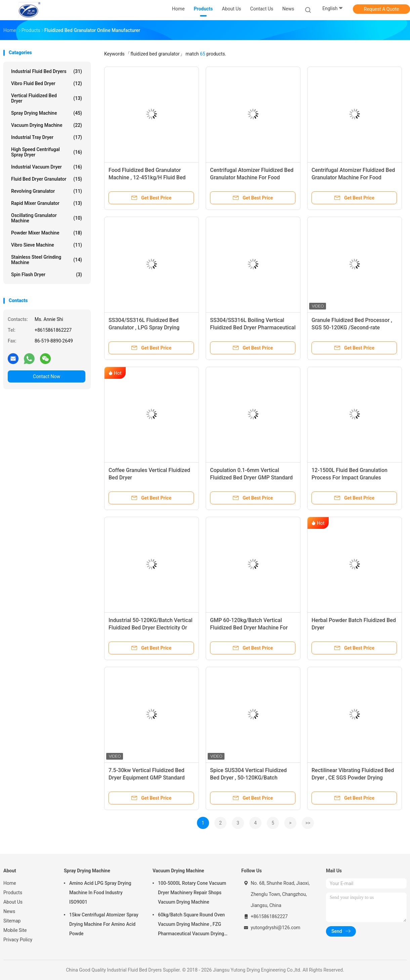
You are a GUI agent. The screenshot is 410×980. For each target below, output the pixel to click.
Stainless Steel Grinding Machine (47, 260)
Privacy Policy (18, 940)
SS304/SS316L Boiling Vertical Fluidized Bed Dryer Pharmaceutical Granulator (253, 328)
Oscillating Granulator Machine (47, 218)
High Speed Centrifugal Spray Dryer (47, 152)
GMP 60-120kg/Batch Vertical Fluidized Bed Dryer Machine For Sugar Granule (249, 628)
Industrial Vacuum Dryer (47, 167)
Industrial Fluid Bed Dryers (47, 71)
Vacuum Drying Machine (47, 125)
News (9, 911)
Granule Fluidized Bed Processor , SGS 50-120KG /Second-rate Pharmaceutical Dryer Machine (352, 328)
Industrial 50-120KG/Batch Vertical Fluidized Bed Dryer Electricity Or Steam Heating (151, 628)
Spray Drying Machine (47, 113)
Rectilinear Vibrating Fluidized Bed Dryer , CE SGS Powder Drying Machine (353, 778)
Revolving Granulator (47, 191)
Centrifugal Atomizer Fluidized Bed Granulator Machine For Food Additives (252, 177)
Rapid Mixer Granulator (47, 203)
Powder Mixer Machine (47, 233)
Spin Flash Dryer (47, 275)
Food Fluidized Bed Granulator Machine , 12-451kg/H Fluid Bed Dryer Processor (147, 177)
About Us (13, 902)
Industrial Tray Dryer (47, 137)
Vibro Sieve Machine (47, 245)
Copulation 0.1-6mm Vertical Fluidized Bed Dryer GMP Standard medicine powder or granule (251, 478)
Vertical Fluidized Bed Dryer (47, 98)
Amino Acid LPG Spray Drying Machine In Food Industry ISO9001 (100, 893)
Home (10, 883)
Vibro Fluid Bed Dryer (47, 83)
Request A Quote (381, 9)
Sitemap (12, 921)
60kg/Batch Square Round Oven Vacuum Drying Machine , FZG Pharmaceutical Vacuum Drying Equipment (191, 925)
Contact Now (47, 376)
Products (13, 893)
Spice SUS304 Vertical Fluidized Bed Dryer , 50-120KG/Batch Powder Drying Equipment (248, 778)
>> (308, 823)
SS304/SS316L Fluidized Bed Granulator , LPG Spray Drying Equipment (144, 328)
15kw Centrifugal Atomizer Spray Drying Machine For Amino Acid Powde (104, 924)
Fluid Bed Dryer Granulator (47, 179)
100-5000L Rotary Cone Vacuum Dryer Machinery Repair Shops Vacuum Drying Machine (192, 893)
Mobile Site (15, 930)
